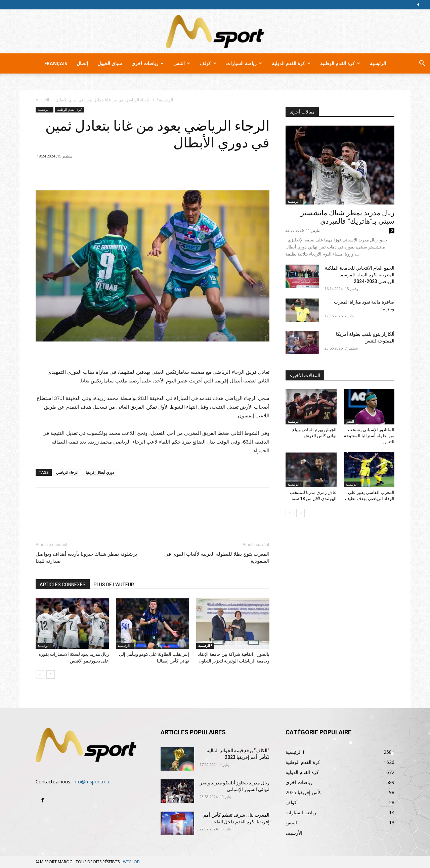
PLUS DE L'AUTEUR (114, 585)
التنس (182, 63)
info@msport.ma (91, 782)
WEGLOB (131, 862)
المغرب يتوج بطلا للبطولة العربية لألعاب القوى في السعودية (217, 558)
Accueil (42, 100)
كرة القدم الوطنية (340, 63)
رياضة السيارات (244, 63)
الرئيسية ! (165, 100)
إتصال (82, 63)
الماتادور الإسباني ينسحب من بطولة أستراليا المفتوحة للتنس (369, 436)
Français (56, 63)
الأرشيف (294, 833)
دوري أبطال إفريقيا (100, 472)
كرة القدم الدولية (291, 63)
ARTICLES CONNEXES (63, 585)
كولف (208, 63)
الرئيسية (378, 63)
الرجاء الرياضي (67, 472)
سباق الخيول (110, 63)
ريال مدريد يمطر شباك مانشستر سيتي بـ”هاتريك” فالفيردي (348, 217)
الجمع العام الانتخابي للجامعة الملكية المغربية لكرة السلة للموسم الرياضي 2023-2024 (360, 275)
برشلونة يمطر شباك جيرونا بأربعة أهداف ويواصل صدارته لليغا (86, 558)
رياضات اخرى (147, 63)
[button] (422, 64)
